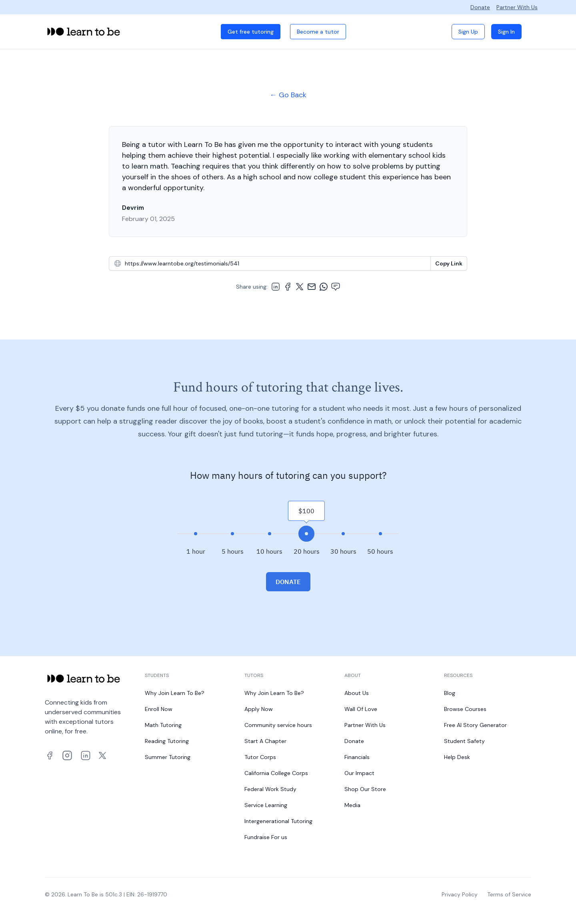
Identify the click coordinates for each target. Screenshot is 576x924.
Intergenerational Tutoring (278, 821)
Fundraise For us (266, 837)
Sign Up (468, 32)
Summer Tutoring (168, 757)
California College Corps (276, 773)
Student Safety (464, 741)
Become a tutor (318, 32)
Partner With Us (517, 7)
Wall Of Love (361, 709)
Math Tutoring (163, 725)
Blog (450, 693)
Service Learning (266, 805)
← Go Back (288, 95)
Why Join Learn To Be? (175, 693)
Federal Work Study (270, 789)
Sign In (506, 32)
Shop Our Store (365, 789)
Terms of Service (509, 894)
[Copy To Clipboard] (449, 263)
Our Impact (359, 773)
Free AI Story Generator (475, 725)
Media (352, 805)
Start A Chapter (265, 741)
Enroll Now (159, 709)
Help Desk (457, 757)
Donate (480, 7)
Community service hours (278, 725)
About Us (357, 693)
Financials (357, 757)
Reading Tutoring (167, 741)
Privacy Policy (460, 894)
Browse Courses (465, 709)
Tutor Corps (260, 757)
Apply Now (259, 709)
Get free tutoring (251, 32)
